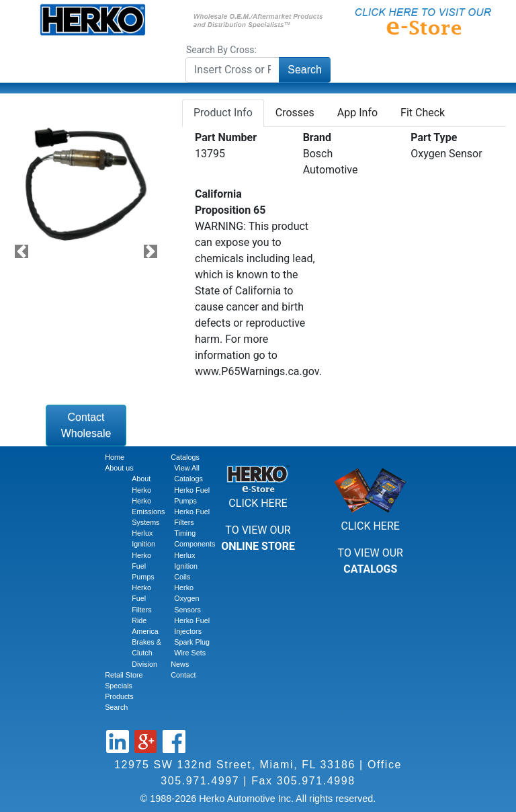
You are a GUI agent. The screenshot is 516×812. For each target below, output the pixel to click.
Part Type (434, 137)
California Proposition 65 (230, 202)
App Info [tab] (357, 113)
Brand (317, 137)
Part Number (226, 137)
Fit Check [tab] (423, 113)
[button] (21, 252)
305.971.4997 (200, 781)
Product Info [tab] (223, 113)
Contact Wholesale (86, 425)
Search (305, 70)
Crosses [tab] (295, 113)
